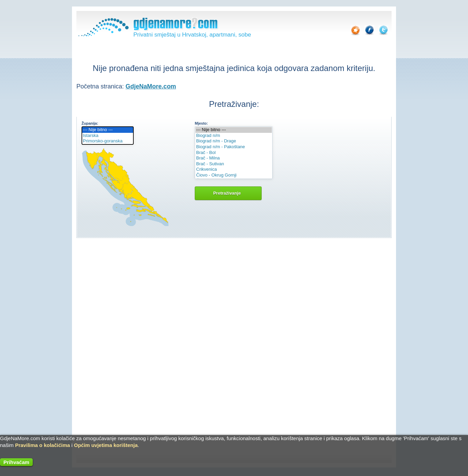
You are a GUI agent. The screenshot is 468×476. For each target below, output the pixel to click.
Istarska (108, 136)
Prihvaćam (16, 462)
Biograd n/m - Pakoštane (234, 147)
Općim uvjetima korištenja (106, 445)
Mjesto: (201, 123)
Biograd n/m (234, 136)
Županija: (90, 123)
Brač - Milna (234, 158)
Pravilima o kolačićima (42, 445)
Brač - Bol (234, 153)
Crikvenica (234, 170)
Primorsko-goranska (108, 141)
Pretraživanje (228, 193)
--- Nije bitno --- (108, 130)
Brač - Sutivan (234, 164)
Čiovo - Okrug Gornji (234, 175)
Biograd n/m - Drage (234, 141)
